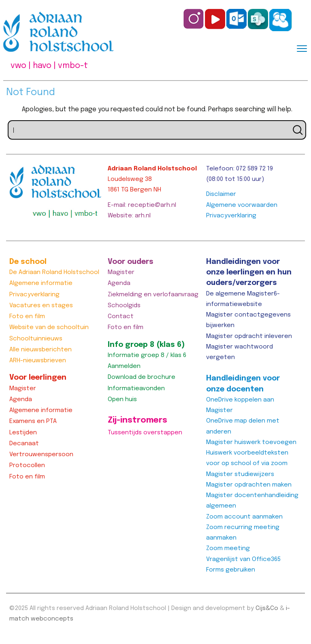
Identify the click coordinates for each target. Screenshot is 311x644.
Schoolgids (124, 306)
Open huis (122, 400)
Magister (23, 389)
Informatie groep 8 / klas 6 (147, 355)
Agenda (21, 400)
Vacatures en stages (41, 306)
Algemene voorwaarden (242, 205)
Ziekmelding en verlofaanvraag (153, 295)
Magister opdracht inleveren (249, 336)
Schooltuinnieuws (36, 339)
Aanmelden (124, 366)
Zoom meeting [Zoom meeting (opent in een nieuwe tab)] (228, 548)
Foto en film (27, 317)
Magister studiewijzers (240, 474)
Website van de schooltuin (49, 327)
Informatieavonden (136, 389)
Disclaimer (221, 194)
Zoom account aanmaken (244, 517)
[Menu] (302, 48)
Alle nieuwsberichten (40, 350)
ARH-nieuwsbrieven (38, 361)
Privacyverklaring (231, 216)
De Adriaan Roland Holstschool (54, 272)
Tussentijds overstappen (145, 433)
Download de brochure (142, 377)
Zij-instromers (137, 420)
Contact (121, 317)
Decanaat (24, 444)
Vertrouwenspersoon (41, 455)
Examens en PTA (33, 421)
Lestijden (23, 433)
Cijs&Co (267, 608)
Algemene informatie (41, 283)
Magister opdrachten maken (249, 485)
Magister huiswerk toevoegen (251, 442)
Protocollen (27, 465)
